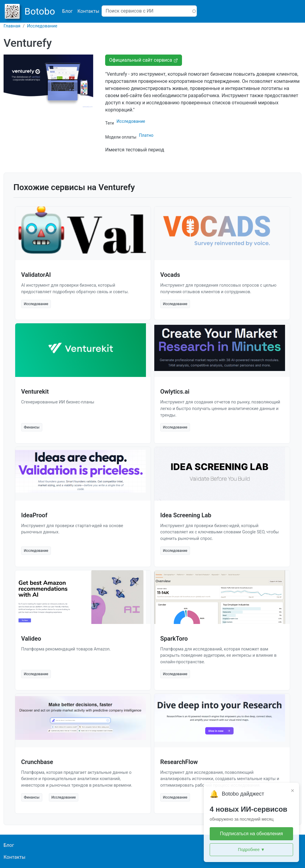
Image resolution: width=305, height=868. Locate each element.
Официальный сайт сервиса (143, 60)
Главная (12, 26)
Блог (67, 11)
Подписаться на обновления (251, 834)
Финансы (32, 427)
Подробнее (251, 850)
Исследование (42, 26)
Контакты (88, 11)
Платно (146, 135)
